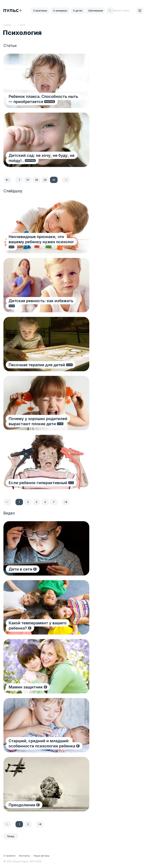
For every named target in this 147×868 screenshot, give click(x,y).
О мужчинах (40, 11)
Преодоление (23, 805)
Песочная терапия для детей (37, 365)
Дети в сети (22, 569)
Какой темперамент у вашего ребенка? (38, 625)
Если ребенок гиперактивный (39, 483)
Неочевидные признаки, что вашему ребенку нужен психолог (45, 244)
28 (36, 180)
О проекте (9, 856)
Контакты (24, 856)
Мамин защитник (26, 687)
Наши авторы (41, 856)
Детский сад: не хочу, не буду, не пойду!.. (42, 158)
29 (45, 180)
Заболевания (96, 11)
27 (28, 180)
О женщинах (60, 11)
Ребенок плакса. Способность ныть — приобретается (46, 99)
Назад (11, 836)
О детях (78, 11)
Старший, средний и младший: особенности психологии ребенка (42, 743)
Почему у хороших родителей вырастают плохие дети (39, 421)
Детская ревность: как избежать (42, 306)
